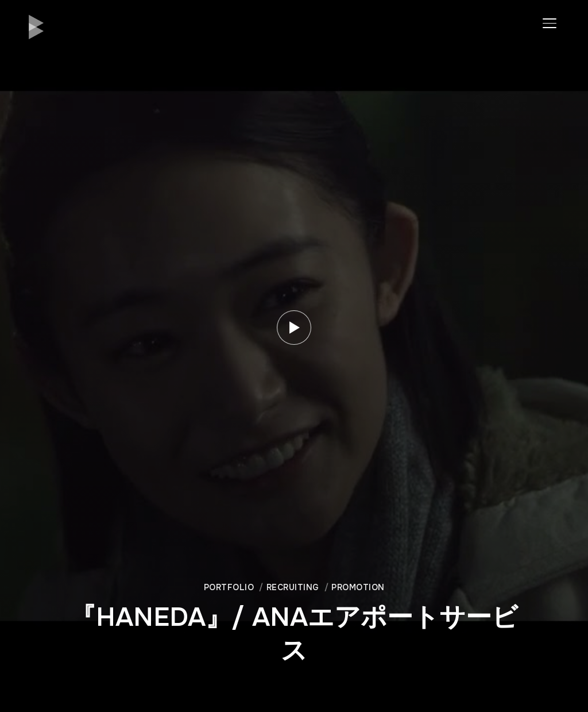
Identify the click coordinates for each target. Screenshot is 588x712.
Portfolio (229, 587)
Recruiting (293, 587)
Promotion (358, 587)
